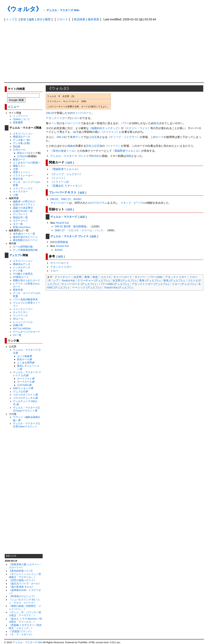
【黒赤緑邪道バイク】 (21, 571)
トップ (10, 19)
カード (160, 137)
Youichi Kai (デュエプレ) (119, 287)
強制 (129, 156)
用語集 (17, 146)
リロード (62, 19)
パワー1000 (155, 277)
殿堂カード (19, 159)
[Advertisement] (104, 52)
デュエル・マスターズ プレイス (69, 156)
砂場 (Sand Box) (22, 227)
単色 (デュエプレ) (174, 280)
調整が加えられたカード (27, 280)
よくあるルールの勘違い (27, 162)
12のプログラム (97, 203)
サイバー (140, 277)
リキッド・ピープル (132, 203)
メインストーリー (23, 309)
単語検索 (79, 19)
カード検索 (23, 356)
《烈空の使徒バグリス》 (22, 580)
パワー (125, 123)
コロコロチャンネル (24, 398)
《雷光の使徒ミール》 (64, 151)
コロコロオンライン (24, 395)
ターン (53, 123)
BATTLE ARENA (22, 328)
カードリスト (25, 379)
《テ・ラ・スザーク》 (21, 634)
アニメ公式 (19, 391)
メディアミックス (23, 188)
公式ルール (19, 150)
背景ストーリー (22, 172)
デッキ (79, 137)
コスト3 (105, 277)
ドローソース (73, 123)
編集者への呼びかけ (24, 201)
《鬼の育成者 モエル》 (22, 587)
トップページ (20, 116)
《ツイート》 (113, 146)
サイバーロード (82, 113)
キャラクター (20, 191)
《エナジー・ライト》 (137, 128)
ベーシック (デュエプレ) (87, 287)
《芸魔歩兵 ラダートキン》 (67, 186)
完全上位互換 (94, 146)
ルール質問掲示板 (23, 247)
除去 (156, 123)
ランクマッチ (20, 315)
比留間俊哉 (61, 242)
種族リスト (19, 166)
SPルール (18, 319)
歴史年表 (18, 179)
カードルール (25, 382)
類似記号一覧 (20, 217)
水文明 (78, 277)
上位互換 (94, 137)
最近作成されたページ (25, 237)
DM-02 (50, 113)
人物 (15, 195)
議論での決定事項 (23, 208)
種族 (70, 146)
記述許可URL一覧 (23, 211)
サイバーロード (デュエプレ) (79, 284)
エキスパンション (23, 134)
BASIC (95, 156)
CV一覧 (17, 335)
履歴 (48, 19)
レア (56, 280)
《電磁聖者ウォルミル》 (127, 151)
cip (74, 132)
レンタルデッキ (22, 267)
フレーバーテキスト (63, 192)
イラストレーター (23, 175)
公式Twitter (23, 385)
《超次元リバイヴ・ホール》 (25, 583)
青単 (73, 137)
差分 (40, 19)
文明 (15, 169)
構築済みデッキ (22, 137)
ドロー (76, 118)
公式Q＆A (23, 156)
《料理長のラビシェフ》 (22, 596)
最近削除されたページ (25, 240)
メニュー (13, 107)
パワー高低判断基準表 (25, 299)
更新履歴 (18, 122)
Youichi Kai (62, 223)
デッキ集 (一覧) (22, 140)
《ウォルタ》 (23, 9)
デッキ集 (18, 271)
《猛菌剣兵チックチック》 (105, 128)
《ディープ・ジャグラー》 (124, 137)
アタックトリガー (57, 118)
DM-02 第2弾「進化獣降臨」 (72, 226)
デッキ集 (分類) (22, 143)
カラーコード (20, 221)
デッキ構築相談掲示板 (25, 250)
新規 (23, 19)
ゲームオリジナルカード (27, 332)
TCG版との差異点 (23, 274)
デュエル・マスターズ (64, 217)
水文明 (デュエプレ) (124, 280)
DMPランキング (22, 388)
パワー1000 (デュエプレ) (114, 284)
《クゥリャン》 (110, 132)
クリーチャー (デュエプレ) (93, 280)
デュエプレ (16, 255)
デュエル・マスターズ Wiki (63, 10)
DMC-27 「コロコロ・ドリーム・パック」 (80, 230)
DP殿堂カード (21, 277)
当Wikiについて (21, 119)
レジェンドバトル (23, 322)
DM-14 (61, 137)
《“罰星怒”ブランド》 (21, 631)
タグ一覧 (18, 224)
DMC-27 (66, 199)
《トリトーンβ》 (60, 182)
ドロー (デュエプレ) (184, 284)
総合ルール (23, 153)
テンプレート (20, 214)
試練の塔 (18, 325)
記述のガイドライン (24, 204)
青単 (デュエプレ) (150, 280)
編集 (32, 19)
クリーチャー (63, 277)
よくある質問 (25, 362)
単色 (95, 277)
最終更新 (93, 19)
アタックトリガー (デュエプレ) (150, 284)
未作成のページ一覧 (24, 234)
